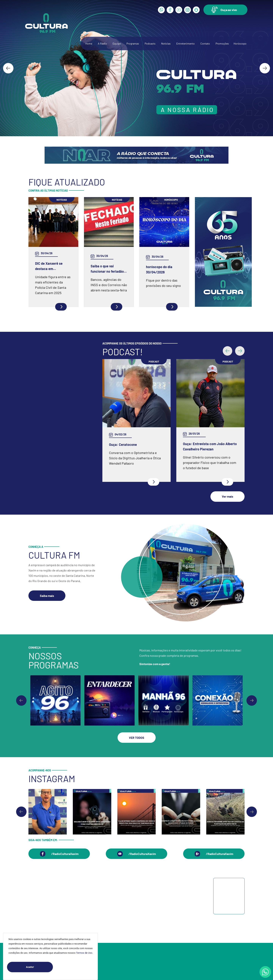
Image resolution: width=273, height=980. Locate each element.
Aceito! (39, 967)
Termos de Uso (84, 953)
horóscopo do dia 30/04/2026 (159, 269)
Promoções (222, 43)
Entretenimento (186, 43)
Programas (133, 43)
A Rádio (102, 43)
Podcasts (150, 43)
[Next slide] (265, 68)
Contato (205, 43)
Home (89, 43)
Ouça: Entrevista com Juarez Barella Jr (131, 436)
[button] (225, 10)
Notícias (166, 43)
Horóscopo (240, 43)
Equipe (117, 43)
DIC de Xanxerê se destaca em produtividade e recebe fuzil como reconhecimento (53, 266)
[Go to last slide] (8, 68)
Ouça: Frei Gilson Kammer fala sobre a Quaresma (205, 401)
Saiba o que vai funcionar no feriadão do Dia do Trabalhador (107, 269)
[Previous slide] (21, 690)
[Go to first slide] (252, 690)
